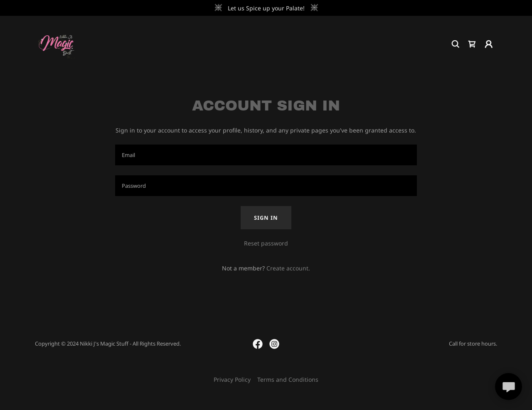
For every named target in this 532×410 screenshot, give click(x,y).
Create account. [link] (288, 268)
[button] (489, 44)
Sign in (266, 218)
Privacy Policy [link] (232, 379)
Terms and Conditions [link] (288, 379)
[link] (57, 43)
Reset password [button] (266, 243)
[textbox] (266, 155)
